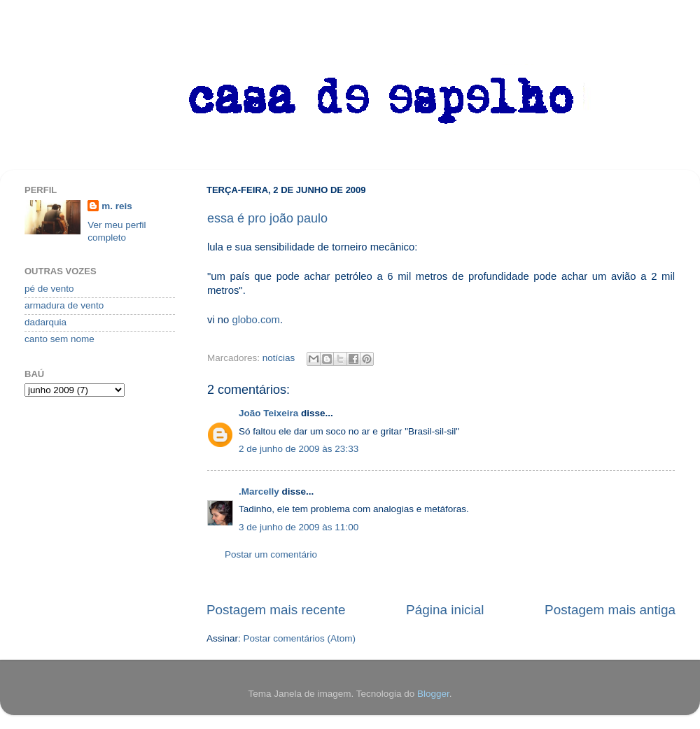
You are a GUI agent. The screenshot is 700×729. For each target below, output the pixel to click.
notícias (279, 358)
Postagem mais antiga (610, 610)
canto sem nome (59, 339)
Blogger (433, 694)
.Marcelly (259, 491)
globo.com (256, 320)
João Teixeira (268, 413)
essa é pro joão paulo (267, 218)
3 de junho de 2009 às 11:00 (299, 527)
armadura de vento (64, 305)
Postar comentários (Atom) (300, 638)
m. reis (117, 206)
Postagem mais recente (276, 610)
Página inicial (445, 610)
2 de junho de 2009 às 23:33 (299, 449)
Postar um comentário (271, 554)
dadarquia (45, 322)
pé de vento (49, 289)
